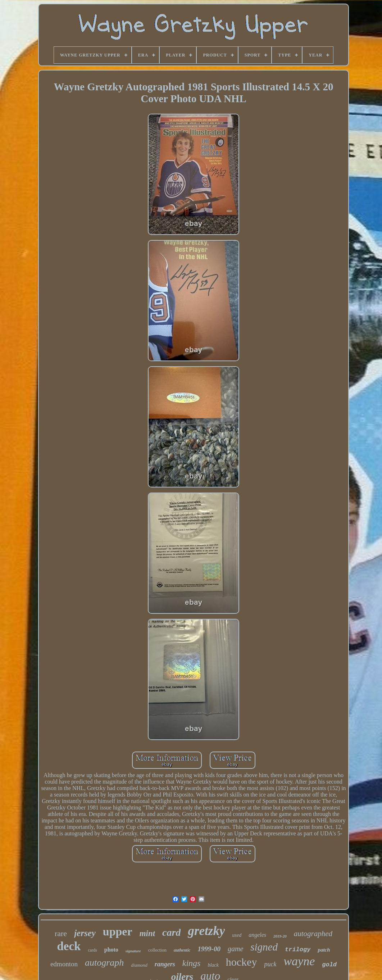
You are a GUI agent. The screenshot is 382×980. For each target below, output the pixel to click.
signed (264, 947)
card (171, 932)
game (235, 949)
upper (118, 931)
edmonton (64, 964)
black (213, 965)
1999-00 (209, 949)
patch (324, 950)
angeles (257, 935)
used (237, 935)
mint (147, 933)
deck (69, 946)
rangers (165, 964)
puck (270, 964)
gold (329, 965)
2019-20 (280, 936)
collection (157, 950)
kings (192, 963)
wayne (299, 961)
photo (111, 950)
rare (61, 933)
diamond (139, 965)
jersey (85, 933)
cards (92, 950)
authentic (182, 950)
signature (133, 951)
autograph (104, 963)
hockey (242, 962)
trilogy (298, 950)
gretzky (206, 931)
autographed (313, 934)
